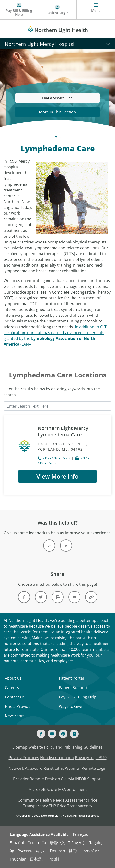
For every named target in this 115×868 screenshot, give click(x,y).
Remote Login (94, 768)
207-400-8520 (54, 458)
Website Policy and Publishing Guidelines (65, 747)
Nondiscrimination (57, 758)
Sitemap (20, 747)
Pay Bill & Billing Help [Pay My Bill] (78, 697)
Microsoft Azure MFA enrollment (58, 789)
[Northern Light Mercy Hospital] (57, 44)
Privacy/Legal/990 (91, 758)
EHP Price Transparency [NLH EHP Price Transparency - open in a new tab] (70, 806)
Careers (12, 688)
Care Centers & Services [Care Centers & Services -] (45, 137)
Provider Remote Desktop (37, 779)
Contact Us (15, 697)
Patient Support (73, 688)
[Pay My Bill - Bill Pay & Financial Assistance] (19, 10)
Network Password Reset (31, 768)
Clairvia (68, 779)
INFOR (81, 779)
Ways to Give (70, 706)
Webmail (73, 768)
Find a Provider (18, 706)
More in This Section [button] (57, 112)
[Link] (24, 597)
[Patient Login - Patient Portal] (58, 10)
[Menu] (96, 10)
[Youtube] (52, 734)
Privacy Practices (24, 758)
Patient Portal (71, 678)
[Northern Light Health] (57, 29)
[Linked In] (74, 734)
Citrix (59, 768)
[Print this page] (58, 597)
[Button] (49, 546)
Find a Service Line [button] (57, 98)
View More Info (57, 476)
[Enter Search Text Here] (57, 406)
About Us (13, 678)
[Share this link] (91, 597)
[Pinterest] (63, 734)
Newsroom (15, 716)
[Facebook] (41, 734)
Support (95, 779)
